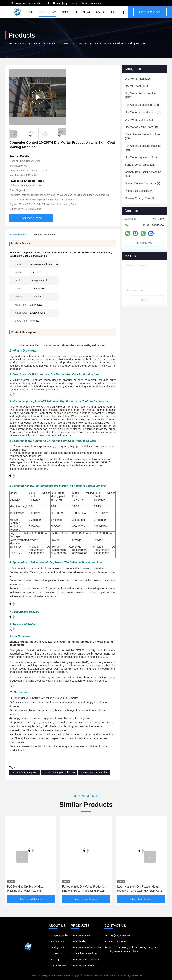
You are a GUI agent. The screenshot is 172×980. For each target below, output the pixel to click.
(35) (139, 120)
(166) (138, 79)
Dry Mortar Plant (82, 935)
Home (30, 12)
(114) (142, 105)
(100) (136, 86)
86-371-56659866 (92, 3)
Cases (101, 12)
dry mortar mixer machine (94, 772)
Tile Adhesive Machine (85, 953)
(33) (143, 136)
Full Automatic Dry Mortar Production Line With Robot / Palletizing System (84, 889)
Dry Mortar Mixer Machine (87, 960)
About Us (70, 12)
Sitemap (55, 960)
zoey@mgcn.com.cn (65, 3)
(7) (143, 183)
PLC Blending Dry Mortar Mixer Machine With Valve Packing (26, 889)
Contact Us (57, 953)
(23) (143, 112)
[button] (62, 132)
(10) (143, 148)
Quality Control (59, 947)
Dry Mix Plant (80, 941)
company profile (59, 935)
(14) (143, 174)
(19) (142, 127)
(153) (141, 95)
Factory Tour (57, 941)
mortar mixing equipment (25, 772)
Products (48, 12)
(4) (139, 191)
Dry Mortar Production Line (41, 43)
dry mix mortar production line (59, 772)
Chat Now (144, 243)
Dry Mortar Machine (83, 966)
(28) (140, 165)
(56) (141, 157)
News (87, 12)
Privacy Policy (58, 966)
